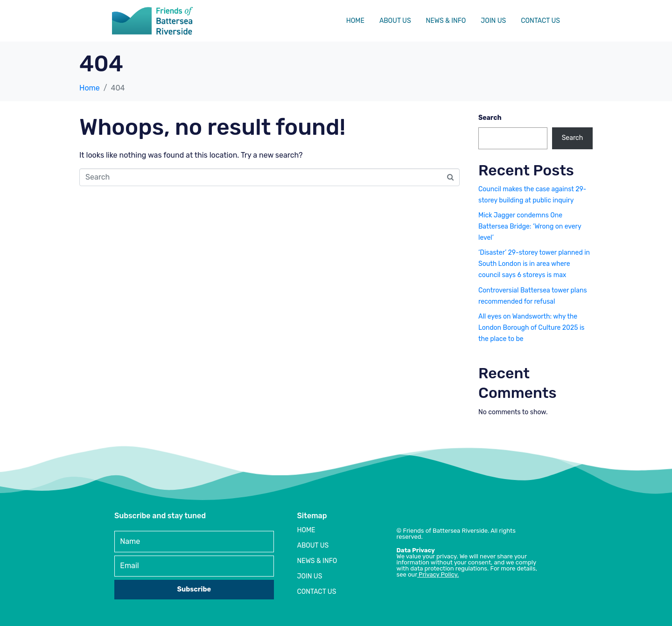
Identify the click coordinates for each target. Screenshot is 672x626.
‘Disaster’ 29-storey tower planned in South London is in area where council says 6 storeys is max (534, 264)
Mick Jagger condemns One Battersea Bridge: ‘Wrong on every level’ (530, 226)
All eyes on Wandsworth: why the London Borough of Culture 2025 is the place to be (531, 328)
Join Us (493, 21)
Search (490, 118)
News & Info (446, 21)
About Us (395, 21)
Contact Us (540, 21)
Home (355, 21)
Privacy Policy (438, 574)
